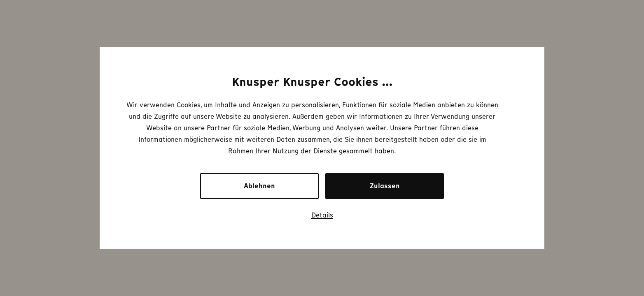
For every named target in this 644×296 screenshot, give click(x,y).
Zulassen (385, 186)
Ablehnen (259, 186)
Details (322, 215)
